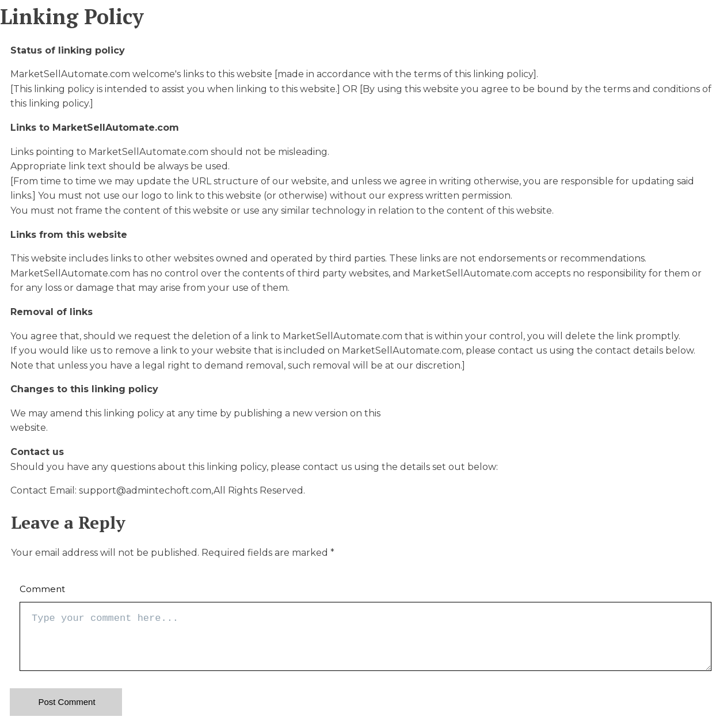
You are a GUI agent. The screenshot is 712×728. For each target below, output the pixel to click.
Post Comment (66, 702)
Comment (42, 589)
